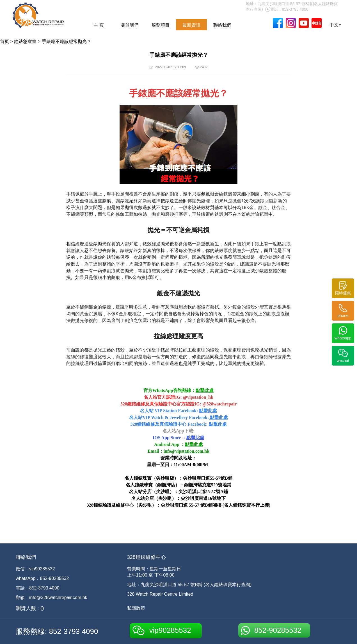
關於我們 (130, 25)
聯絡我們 (222, 25)
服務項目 (161, 25)
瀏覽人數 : (27, 608)
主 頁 (99, 25)
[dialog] (346, 633)
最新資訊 (191, 25)
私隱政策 (136, 608)
